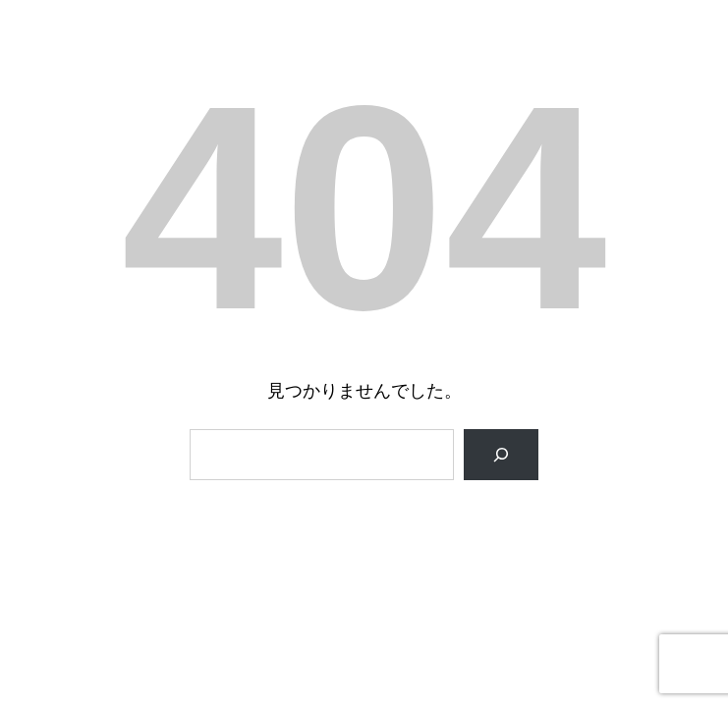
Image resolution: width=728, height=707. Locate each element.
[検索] (501, 455)
